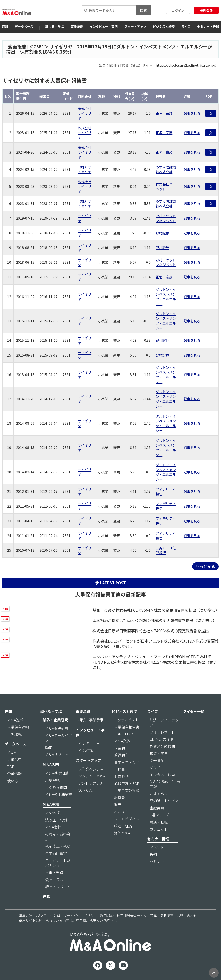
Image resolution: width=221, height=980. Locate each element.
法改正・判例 (56, 820)
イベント (157, 847)
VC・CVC (86, 790)
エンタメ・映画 (162, 774)
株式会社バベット (164, 186)
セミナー (157, 862)
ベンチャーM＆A (92, 776)
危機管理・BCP (127, 783)
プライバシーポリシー (80, 916)
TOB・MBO (124, 734)
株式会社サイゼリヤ (85, 113)
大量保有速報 (18, 727)
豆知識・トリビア (164, 801)
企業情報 (14, 774)
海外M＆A (122, 833)
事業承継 (77, 27)
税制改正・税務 (58, 846)
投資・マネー (160, 753)
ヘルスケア (123, 812)
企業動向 (121, 748)
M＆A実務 (51, 804)
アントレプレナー (93, 783)
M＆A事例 (86, 750)
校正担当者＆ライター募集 (137, 916)
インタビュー (89, 743)
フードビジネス (127, 819)
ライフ (186, 27)
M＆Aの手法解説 (59, 794)
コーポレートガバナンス (58, 863)
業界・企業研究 (55, 720)
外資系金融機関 (162, 746)
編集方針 (25, 916)
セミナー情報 (158, 839)
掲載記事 (167, 916)
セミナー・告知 (208, 27)
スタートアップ (135, 27)
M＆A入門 (51, 765)
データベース (24, 27)
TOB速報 (14, 734)
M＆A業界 (122, 741)
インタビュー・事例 (104, 27)
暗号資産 (157, 760)
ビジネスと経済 (164, 27)
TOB (11, 767)
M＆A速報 (15, 720)
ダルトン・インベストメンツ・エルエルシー (166, 297)
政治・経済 (123, 826)
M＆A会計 (53, 827)
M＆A (12, 752)
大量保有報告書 (127, 727)
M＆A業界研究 (57, 728)
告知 (153, 854)
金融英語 (157, 808)
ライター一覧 (193, 711)
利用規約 (107, 916)
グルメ (155, 767)
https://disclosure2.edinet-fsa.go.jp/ (185, 65)
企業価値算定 (56, 853)
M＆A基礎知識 (57, 773)
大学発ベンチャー (93, 769)
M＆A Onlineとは (48, 916)
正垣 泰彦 (164, 113)
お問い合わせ (187, 916)
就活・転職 (159, 822)
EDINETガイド (162, 739)
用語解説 (52, 780)
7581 (39, 47)
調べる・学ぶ (55, 27)
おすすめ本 (159, 794)
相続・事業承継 (91, 720)
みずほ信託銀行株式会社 (166, 169)
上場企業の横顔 (127, 790)
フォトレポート (162, 732)
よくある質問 (56, 787)
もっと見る (205, 566)
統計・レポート (58, 887)
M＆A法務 (53, 813)
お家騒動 (121, 776)
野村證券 (162, 233)
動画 (49, 748)
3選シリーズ (160, 815)
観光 (118, 804)
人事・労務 (54, 872)
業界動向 (121, 755)
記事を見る (192, 113)
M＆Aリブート (57, 755)
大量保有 (14, 759)
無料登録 (206, 10)
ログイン (178, 10)
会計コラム (54, 880)
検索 (143, 10)
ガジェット (159, 829)
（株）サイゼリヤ (85, 169)
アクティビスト (126, 720)
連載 (46, 896)
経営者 (120, 798)
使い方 (13, 781)
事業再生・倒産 (127, 762)
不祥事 (120, 769)
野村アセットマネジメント (166, 218)
